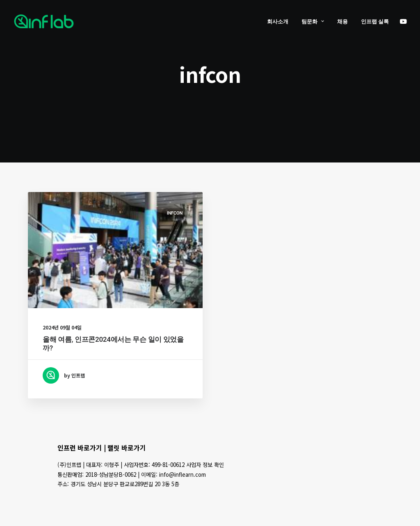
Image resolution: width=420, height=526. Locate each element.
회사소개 (278, 22)
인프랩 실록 (375, 22)
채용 (342, 22)
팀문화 (313, 22)
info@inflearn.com (183, 475)
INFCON (175, 213)
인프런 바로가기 (80, 448)
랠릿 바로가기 (127, 448)
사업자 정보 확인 (205, 465)
